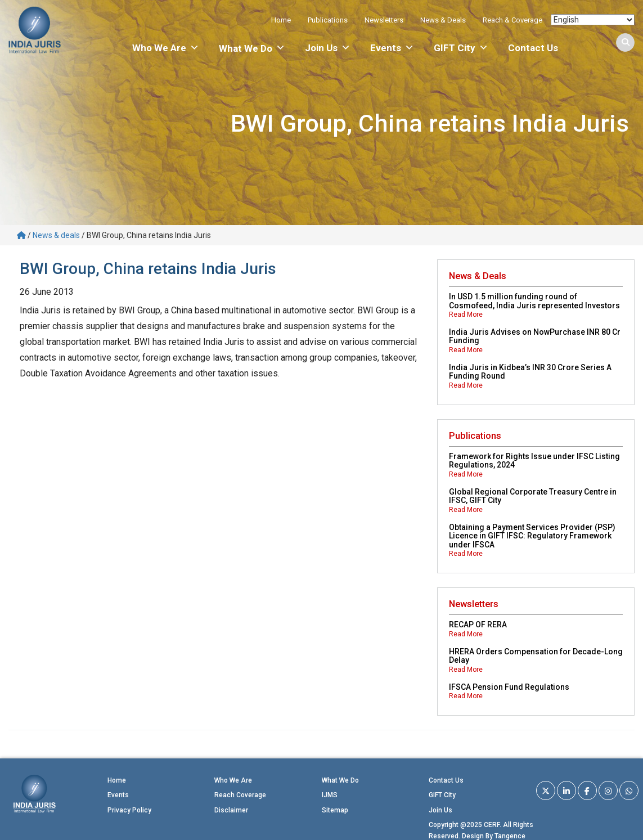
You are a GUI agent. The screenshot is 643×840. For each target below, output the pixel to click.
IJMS (330, 795)
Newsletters (384, 20)
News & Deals (443, 20)
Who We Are (166, 48)
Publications (328, 20)
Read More (466, 315)
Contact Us (533, 48)
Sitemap (335, 810)
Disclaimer (231, 810)
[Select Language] (593, 20)
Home (281, 20)
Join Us (328, 48)
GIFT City (461, 48)
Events (392, 48)
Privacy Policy (129, 810)
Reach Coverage (240, 795)
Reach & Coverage (512, 20)
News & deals (56, 235)
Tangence (510, 836)
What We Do (340, 780)
